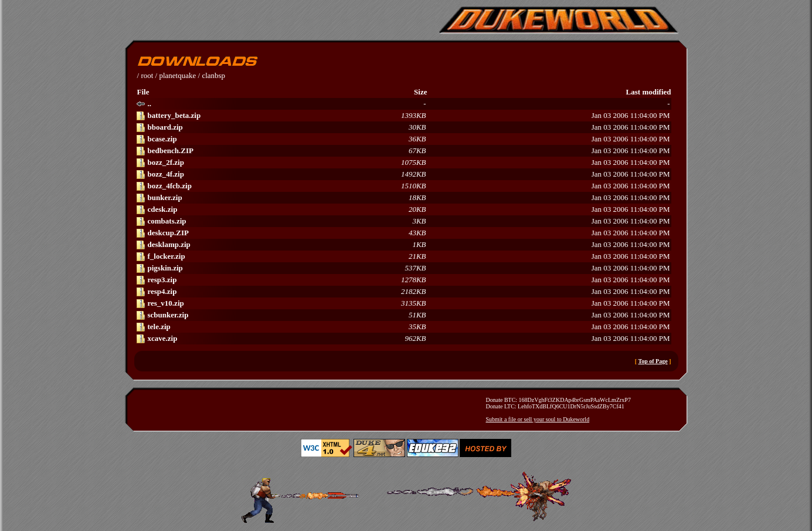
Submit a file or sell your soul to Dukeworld (538, 419)
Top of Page (653, 361)
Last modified (649, 92)
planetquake (177, 75)
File (143, 92)
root (147, 75)
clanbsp (213, 75)
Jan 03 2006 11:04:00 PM (403, 116)
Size (420, 92)
